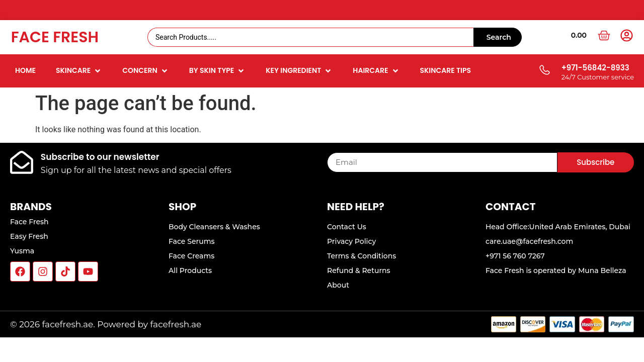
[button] (79, 71)
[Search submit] (498, 37)
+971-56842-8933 (595, 68)
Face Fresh (55, 37)
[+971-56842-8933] (544, 71)
